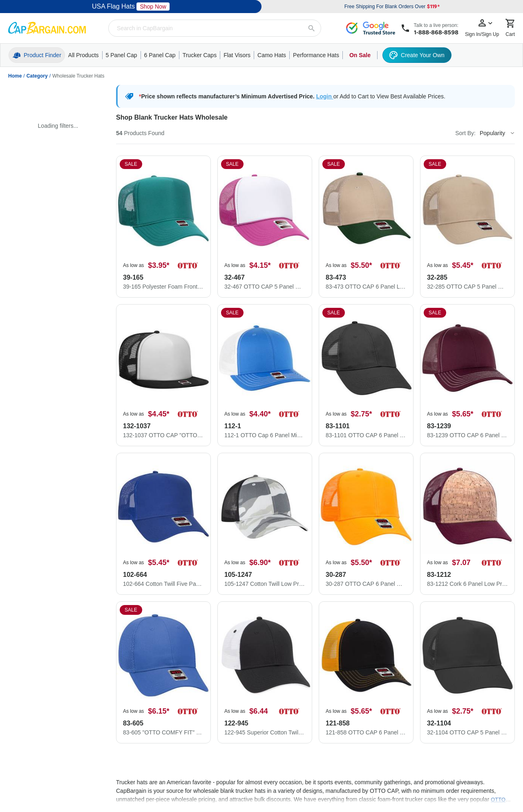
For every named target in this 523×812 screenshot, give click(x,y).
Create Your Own (417, 55)
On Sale (360, 55)
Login (325, 96)
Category (37, 76)
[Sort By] (497, 133)
